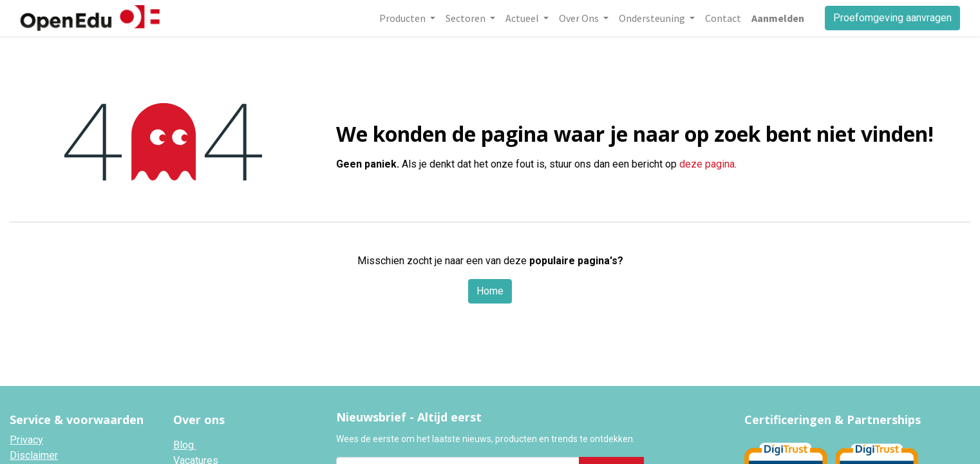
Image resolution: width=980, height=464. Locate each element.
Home (490, 291)
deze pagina (707, 164)
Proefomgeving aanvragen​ (892, 18)
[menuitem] (723, 18)
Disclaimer (34, 455)
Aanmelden (778, 18)
